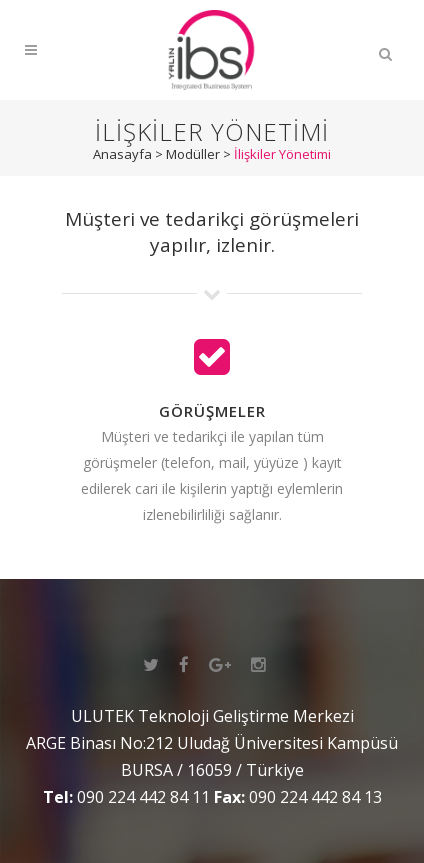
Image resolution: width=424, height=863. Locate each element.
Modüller (193, 154)
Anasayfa (122, 154)
